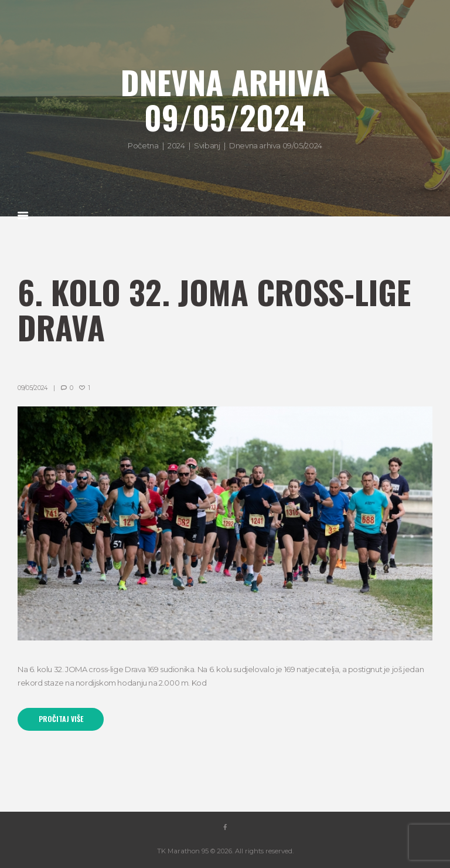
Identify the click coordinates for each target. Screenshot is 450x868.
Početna (143, 145)
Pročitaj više (61, 719)
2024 (176, 145)
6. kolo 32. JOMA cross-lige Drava (214, 309)
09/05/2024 (33, 388)
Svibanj (207, 145)
